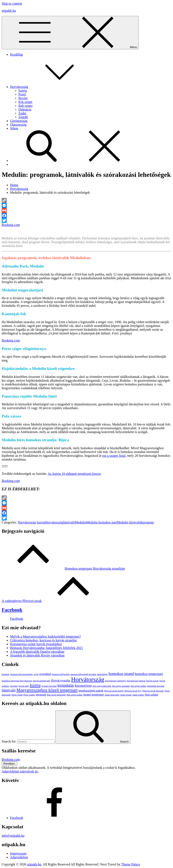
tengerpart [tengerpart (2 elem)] (98, 694)
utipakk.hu (9, 11)
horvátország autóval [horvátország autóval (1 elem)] (136, 681)
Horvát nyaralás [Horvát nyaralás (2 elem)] (61, 680)
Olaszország (18, 125)
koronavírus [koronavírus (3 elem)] (83, 686)
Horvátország (51, 87)
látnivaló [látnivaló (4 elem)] (9, 690)
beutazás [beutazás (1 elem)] (6, 674)
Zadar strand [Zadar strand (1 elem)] (126, 695)
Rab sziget (25, 106)
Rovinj (23, 98)
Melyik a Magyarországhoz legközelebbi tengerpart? (46, 636)
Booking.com (11, 225)
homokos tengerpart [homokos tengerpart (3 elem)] (149, 674)
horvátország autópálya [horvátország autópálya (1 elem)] (115, 681)
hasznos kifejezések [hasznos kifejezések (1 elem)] (61, 674)
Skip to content (12, 3)
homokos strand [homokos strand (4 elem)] (121, 674)
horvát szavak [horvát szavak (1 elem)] (152, 681)
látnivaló (69, 522)
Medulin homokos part (101, 522)
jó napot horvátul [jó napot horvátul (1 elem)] (49, 686)
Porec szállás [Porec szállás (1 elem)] (29, 695)
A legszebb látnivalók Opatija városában (37, 652)
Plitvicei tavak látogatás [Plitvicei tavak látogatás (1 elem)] (153, 691)
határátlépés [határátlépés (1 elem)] (102, 674)
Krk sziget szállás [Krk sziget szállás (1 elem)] (138, 686)
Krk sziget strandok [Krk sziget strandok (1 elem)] (121, 686)
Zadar (22, 113)
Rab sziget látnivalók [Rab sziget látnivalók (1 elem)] (56, 695)
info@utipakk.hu (13, 836)
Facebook (12, 610)
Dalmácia (25, 109)
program (148, 522)
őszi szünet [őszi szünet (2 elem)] (152, 694)
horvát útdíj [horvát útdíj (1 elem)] (24, 686)
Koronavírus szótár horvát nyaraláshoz (36, 644)
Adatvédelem (19, 857)
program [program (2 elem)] (41, 694)
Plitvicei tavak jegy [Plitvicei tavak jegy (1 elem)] (133, 691)
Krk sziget (25, 102)
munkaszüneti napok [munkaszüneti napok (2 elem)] (91, 690)
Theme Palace (131, 864)
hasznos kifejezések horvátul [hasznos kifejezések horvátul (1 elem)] (83, 674)
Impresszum (18, 853)
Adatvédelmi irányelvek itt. (20, 771)
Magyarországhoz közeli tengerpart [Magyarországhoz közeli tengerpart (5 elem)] (47, 690)
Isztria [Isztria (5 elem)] (35, 685)
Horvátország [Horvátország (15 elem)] (88, 679)
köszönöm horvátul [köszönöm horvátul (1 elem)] (156, 686)
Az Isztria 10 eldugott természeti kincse (74, 474)
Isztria (23, 91)
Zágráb (23, 117)
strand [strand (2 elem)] (87, 694)
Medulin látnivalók (130, 522)
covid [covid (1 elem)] (36, 674)
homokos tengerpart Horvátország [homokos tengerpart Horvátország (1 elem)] (17, 681)
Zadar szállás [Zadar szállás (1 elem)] (138, 695)
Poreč (22, 94)
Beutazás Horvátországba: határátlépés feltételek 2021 (46, 648)
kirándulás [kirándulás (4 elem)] (66, 685)
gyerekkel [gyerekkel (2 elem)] (45, 674)
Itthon (14, 128)
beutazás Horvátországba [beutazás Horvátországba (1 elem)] (21, 674)
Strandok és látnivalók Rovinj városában (37, 655)
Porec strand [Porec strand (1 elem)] (17, 695)
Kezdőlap (16, 54)
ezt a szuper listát (114, 456)
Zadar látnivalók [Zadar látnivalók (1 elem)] (112, 695)
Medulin (81, 522)
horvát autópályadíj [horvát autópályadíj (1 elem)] (42, 681)
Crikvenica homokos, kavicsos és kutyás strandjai (43, 640)
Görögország (19, 121)
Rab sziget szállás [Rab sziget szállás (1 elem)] (75, 695)
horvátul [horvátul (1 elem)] (14, 686)
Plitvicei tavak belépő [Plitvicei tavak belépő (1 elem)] (114, 691)
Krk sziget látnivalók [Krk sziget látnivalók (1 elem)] (102, 686)
